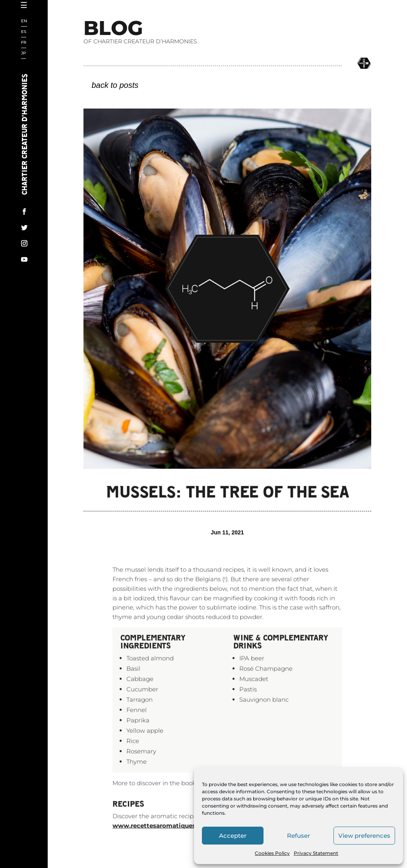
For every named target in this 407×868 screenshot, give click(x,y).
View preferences (364, 836)
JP (23, 53)
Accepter (233, 836)
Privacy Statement (316, 853)
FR (24, 43)
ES (24, 32)
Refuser (298, 836)
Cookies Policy (272, 853)
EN (24, 21)
